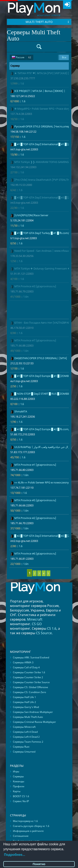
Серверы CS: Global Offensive (30, 687)
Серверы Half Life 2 (24, 702)
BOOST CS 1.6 (21, 796)
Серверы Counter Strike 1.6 (29, 672)
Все (64, 57)
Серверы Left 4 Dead (25, 732)
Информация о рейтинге (28, 831)
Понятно (39, 864)
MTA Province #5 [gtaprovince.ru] (35, 500)
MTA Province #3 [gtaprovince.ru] (35, 286)
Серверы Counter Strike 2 (28, 677)
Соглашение (21, 836)
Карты (17, 791)
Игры (16, 771)
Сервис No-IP (21, 801)
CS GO (37, 624)
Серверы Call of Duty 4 (26, 667)
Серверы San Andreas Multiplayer (33, 712)
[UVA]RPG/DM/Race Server (31, 215)
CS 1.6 (52, 628)
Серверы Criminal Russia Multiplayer (34, 722)
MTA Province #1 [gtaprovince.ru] (35, 465)
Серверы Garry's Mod (26, 707)
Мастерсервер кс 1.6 (25, 821)
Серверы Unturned (24, 752)
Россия (22, 57)
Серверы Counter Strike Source (31, 682)
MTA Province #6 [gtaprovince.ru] (35, 553)
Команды (19, 781)
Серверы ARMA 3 (23, 662)
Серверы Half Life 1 (24, 697)
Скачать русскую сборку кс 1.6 (31, 826)
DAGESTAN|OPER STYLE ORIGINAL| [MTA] (41, 358)
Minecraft (35, 619)
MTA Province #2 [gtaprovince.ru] (35, 518)
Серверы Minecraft (24, 727)
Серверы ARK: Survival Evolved (31, 657)
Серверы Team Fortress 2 (28, 742)
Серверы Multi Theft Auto (28, 717)
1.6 (22, 83)
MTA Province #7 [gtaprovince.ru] (35, 340)
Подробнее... (14, 855)
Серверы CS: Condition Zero (29, 692)
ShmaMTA (21, 411)
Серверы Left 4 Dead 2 (26, 737)
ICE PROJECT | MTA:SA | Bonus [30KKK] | (40, 91)
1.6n (26, 297)
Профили (19, 786)
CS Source (44, 633)
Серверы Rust (21, 747)
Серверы (18, 776)
